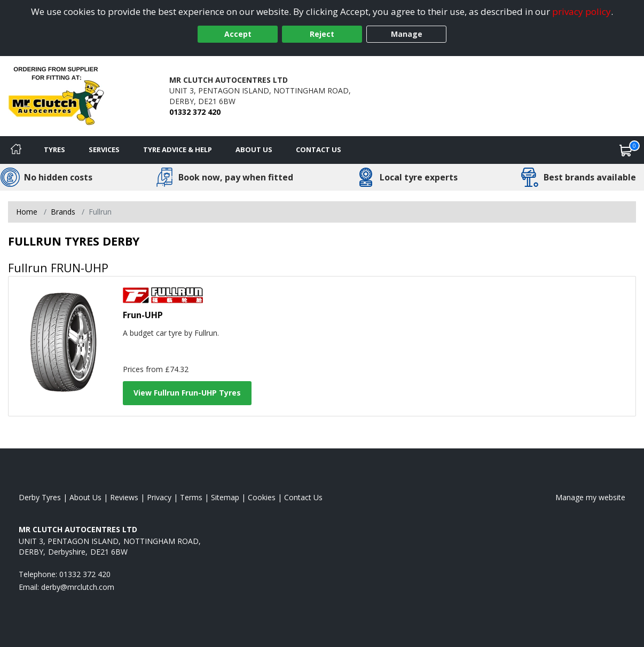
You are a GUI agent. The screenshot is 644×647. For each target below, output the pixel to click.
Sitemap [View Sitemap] (225, 497)
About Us (254, 149)
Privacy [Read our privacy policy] (159, 497)
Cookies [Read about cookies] (262, 497)
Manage (407, 34)
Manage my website (590, 497)
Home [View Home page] (27, 212)
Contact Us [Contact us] (319, 149)
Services (104, 149)
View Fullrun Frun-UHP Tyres (187, 393)
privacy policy (582, 11)
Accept (238, 34)
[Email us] (78, 587)
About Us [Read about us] (85, 497)
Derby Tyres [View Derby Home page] (40, 497)
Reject (322, 34)
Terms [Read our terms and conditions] (191, 497)
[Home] (16, 150)
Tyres (54, 149)
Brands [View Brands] (63, 212)
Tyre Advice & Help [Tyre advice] (178, 149)
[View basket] (626, 150)
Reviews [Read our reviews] (124, 497)
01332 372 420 (195, 112)
